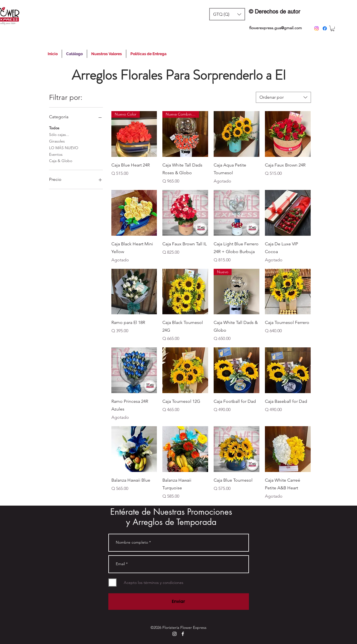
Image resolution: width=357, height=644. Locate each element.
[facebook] (325, 28)
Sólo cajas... (59, 134)
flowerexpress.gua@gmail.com (276, 28)
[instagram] (316, 28)
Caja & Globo (61, 160)
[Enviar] (179, 602)
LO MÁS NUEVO (64, 147)
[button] (227, 14)
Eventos (56, 154)
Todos (54, 128)
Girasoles (57, 141)
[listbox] (227, 14)
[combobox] (283, 97)
